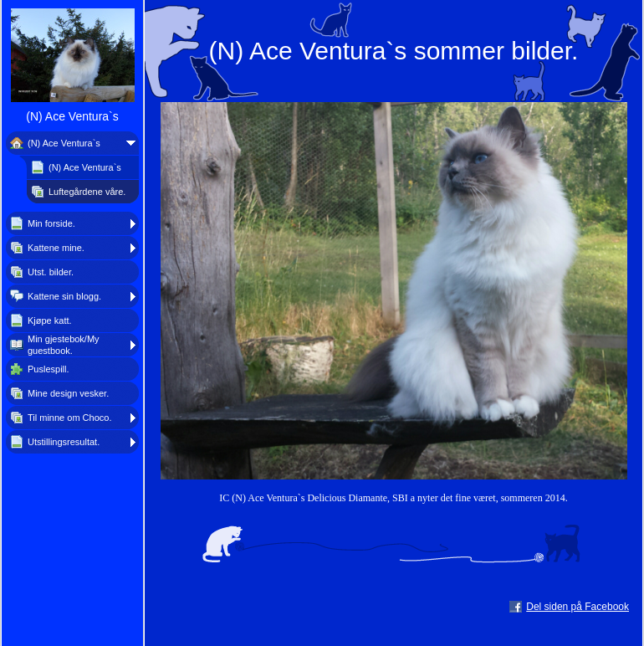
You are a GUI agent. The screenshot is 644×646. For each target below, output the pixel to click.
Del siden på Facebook (578, 607)
